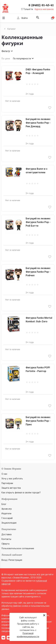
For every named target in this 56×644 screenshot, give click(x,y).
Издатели (6, 513)
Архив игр (7, 509)
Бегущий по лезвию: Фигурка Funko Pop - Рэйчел (38, 272)
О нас (4, 474)
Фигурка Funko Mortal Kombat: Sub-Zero (39, 320)
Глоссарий (7, 518)
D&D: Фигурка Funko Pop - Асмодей (38, 71)
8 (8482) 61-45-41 (41, 5)
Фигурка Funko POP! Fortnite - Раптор (38, 369)
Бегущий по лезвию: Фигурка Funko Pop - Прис (38, 421)
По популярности (24, 58)
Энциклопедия (9, 523)
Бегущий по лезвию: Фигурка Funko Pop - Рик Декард (38, 123)
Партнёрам (7, 483)
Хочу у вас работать (12, 478)
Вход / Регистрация (12, 560)
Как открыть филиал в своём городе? (21, 492)
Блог (4, 504)
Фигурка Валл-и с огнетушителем (37, 171)
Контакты (6, 539)
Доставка (6, 534)
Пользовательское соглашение (18, 548)
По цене (6, 58)
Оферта (5, 544)
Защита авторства (11, 488)
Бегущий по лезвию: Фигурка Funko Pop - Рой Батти (38, 222)
